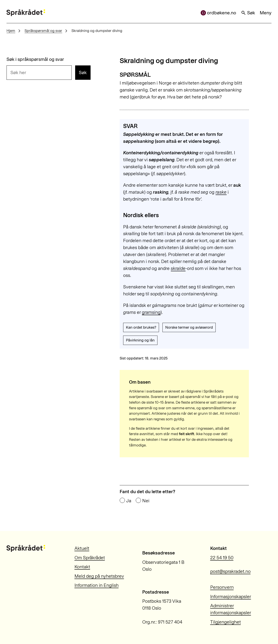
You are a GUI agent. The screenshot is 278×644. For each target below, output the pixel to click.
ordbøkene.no (218, 13)
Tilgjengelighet (226, 622)
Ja (129, 501)
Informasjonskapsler (231, 597)
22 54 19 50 (222, 558)
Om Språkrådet (90, 558)
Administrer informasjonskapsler (231, 609)
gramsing (151, 312)
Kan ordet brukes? (141, 327)
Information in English (97, 585)
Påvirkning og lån (140, 340)
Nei (146, 501)
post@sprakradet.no (230, 571)
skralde (178, 268)
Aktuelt (82, 548)
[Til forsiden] (26, 13)
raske (221, 192)
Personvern (222, 587)
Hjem (11, 31)
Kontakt (82, 567)
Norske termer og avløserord (189, 327)
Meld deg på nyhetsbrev (99, 576)
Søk (248, 13)
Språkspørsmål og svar (43, 31)
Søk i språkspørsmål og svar (35, 59)
